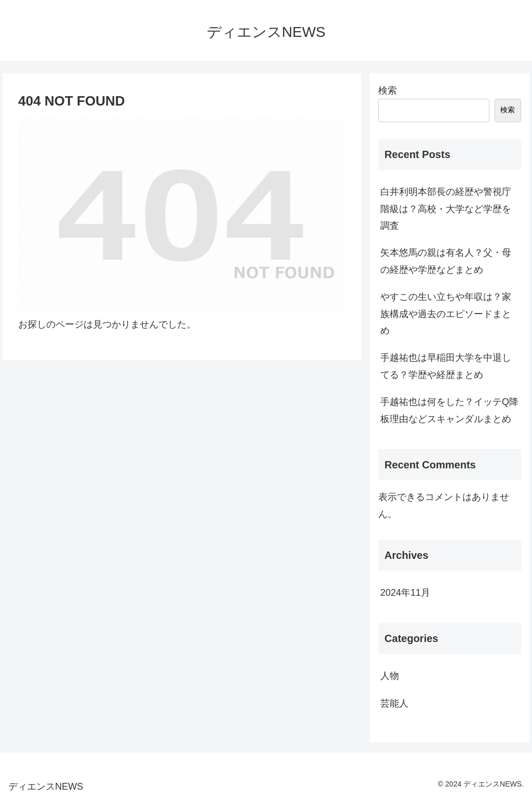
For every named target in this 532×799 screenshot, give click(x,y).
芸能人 (394, 703)
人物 (390, 676)
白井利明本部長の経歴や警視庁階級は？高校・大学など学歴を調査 (446, 209)
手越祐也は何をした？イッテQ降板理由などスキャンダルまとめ (449, 410)
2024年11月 (405, 593)
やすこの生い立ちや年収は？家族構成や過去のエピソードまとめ (446, 314)
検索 (388, 90)
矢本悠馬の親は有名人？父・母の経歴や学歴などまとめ (446, 261)
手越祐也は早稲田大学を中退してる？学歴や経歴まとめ (446, 366)
